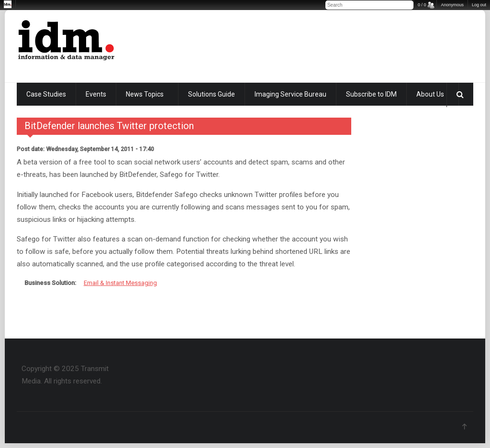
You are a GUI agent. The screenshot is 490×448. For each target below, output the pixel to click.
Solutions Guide (212, 94)
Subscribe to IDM (371, 94)
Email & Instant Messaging (120, 283)
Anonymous (452, 5)
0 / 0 (422, 5)
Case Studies (46, 94)
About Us (430, 94)
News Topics (145, 94)
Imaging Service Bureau (290, 94)
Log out (479, 5)
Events (96, 94)
